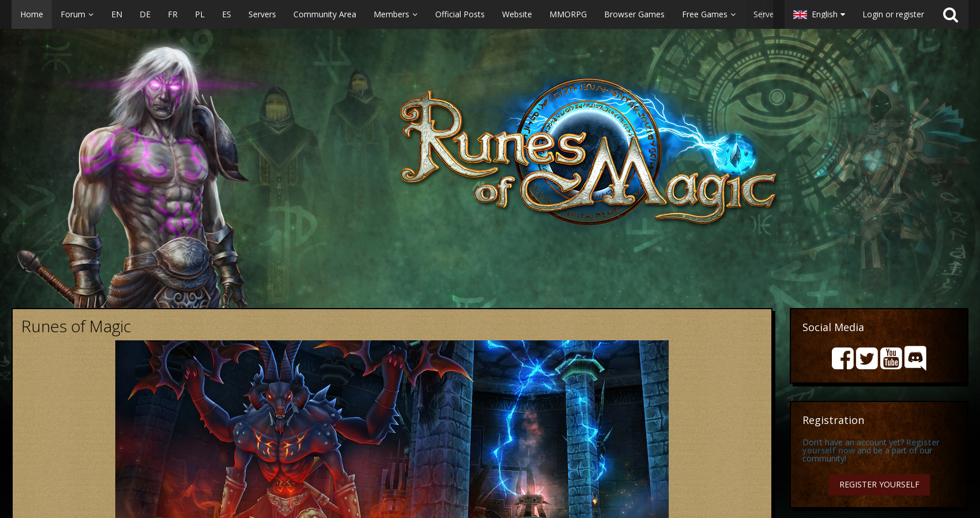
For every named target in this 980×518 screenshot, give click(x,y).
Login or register (893, 14)
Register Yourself (879, 484)
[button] (392, 14)
